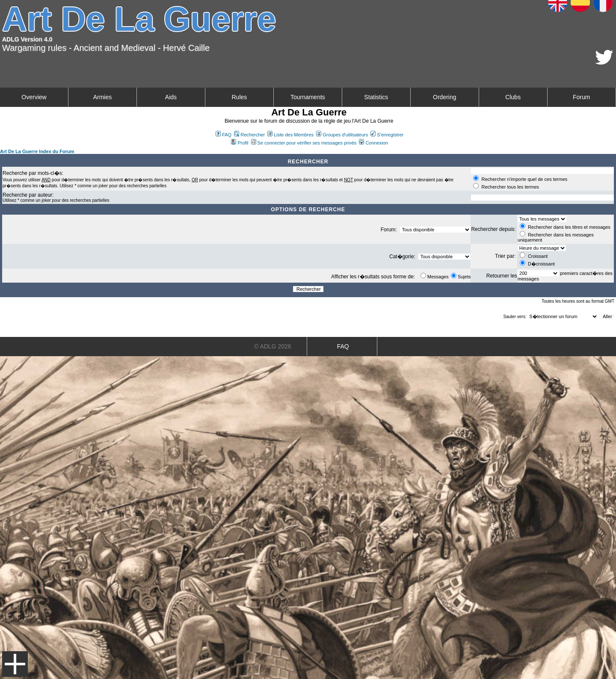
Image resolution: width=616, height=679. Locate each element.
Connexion (373, 143)
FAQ (224, 135)
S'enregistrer (387, 135)
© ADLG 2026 (273, 346)
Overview (34, 97)
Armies (103, 97)
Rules (239, 97)
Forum (581, 97)
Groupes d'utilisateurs (342, 135)
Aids (171, 97)
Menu (15, 664)
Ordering (444, 97)
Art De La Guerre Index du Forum (37, 151)
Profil (240, 143)
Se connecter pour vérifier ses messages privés (304, 143)
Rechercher (249, 135)
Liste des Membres (290, 135)
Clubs (513, 97)
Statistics (376, 97)
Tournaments (308, 97)
